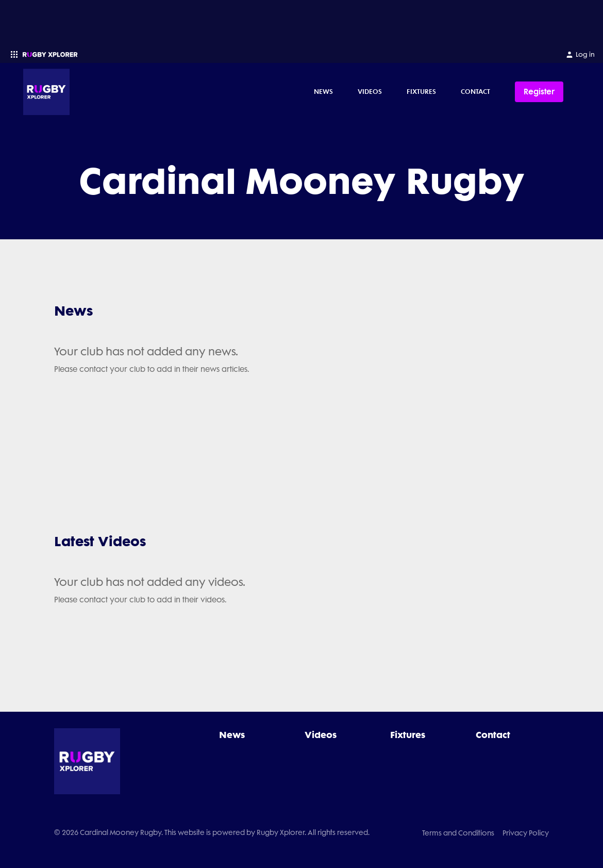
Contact (475, 91)
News (323, 91)
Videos (370, 91)
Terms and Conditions (458, 833)
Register (539, 92)
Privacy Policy (526, 833)
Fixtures (421, 91)
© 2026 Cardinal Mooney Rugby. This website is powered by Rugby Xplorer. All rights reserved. (212, 832)
